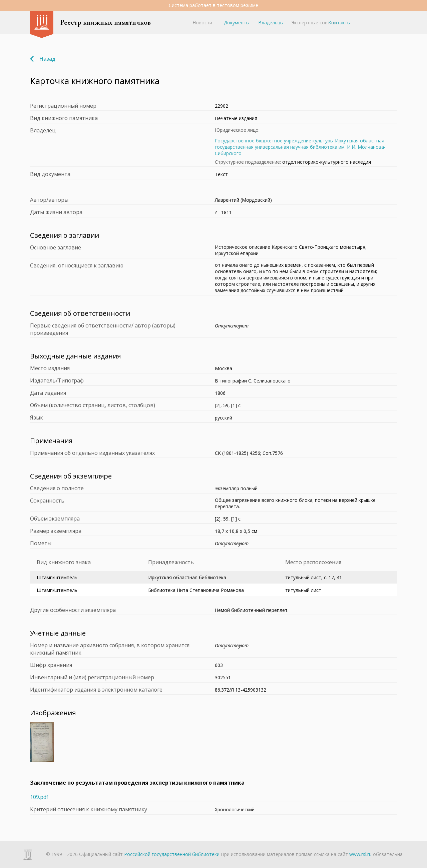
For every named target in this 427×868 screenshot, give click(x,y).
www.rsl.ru (360, 854)
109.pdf (39, 797)
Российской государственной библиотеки (172, 854)
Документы (237, 23)
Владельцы (271, 23)
